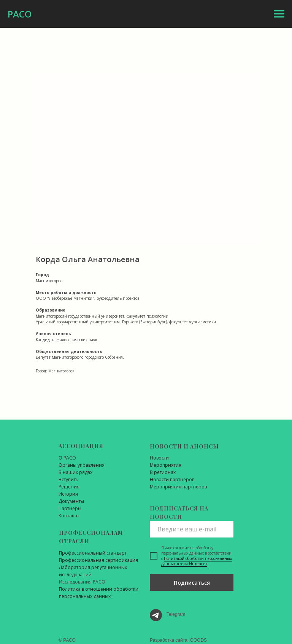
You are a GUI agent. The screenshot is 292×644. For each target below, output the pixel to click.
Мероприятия (166, 465)
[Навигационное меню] (279, 14)
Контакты (69, 516)
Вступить (68, 479)
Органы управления (82, 465)
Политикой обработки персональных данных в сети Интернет (197, 561)
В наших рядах (75, 472)
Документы (71, 501)
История (68, 494)
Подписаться (192, 583)
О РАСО (67, 458)
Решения (69, 487)
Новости (159, 458)
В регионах (163, 472)
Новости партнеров (172, 479)
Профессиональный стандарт (93, 553)
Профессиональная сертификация (98, 560)
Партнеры (70, 508)
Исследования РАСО (82, 582)
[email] (192, 529)
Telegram (176, 614)
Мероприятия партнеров (178, 487)
